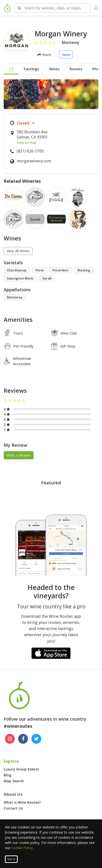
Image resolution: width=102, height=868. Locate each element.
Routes (76, 69)
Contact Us (13, 808)
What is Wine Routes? (22, 802)
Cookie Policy (22, 848)
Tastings (31, 69)
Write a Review (19, 455)
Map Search (14, 781)
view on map (26, 142)
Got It (11, 859)
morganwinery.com (34, 161)
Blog (7, 775)
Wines (54, 69)
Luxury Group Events (21, 769)
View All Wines (18, 251)
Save (66, 55)
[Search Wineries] (52, 8)
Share (44, 55)
